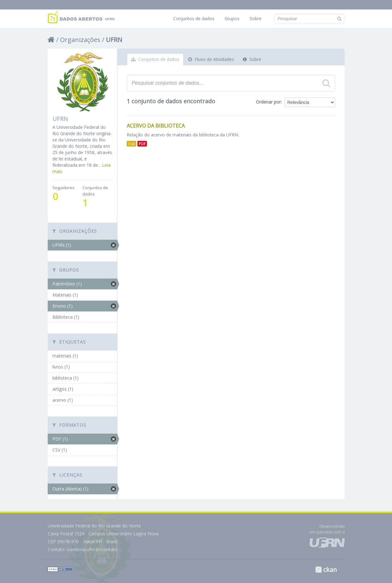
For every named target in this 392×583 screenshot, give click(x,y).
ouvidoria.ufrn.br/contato (92, 549)
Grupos (232, 18)
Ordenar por (268, 102)
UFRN (114, 40)
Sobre (256, 18)
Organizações (80, 40)
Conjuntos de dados (194, 18)
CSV (131, 144)
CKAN (326, 570)
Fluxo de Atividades (211, 59)
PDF (142, 144)
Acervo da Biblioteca (156, 126)
